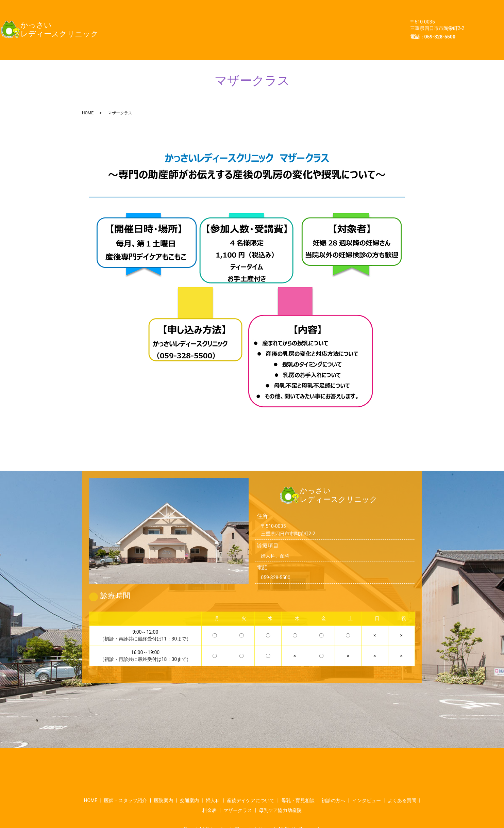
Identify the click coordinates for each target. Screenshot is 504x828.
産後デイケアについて (157, 20)
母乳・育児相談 (223, 20)
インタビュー (325, 20)
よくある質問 (147, 33)
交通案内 (289, 6)
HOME (139, 6)
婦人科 (329, 6)
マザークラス (237, 33)
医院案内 (247, 6)
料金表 (192, 33)
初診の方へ (275, 20)
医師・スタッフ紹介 (192, 6)
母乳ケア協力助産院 (297, 33)
